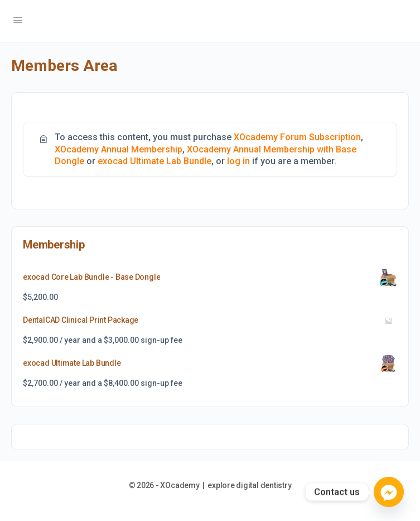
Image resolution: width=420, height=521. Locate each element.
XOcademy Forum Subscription (297, 137)
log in (238, 161)
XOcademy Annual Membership (119, 149)
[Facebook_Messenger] (389, 492)
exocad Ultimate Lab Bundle (155, 161)
